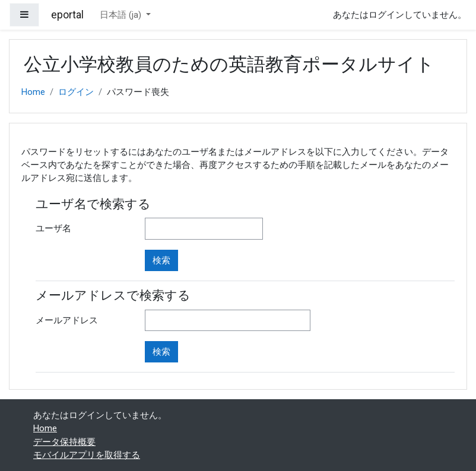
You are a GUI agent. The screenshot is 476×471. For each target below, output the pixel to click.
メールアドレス (67, 320)
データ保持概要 (64, 442)
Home (33, 92)
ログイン (76, 92)
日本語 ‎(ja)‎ (122, 15)
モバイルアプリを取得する (87, 455)
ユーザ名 (53, 228)
